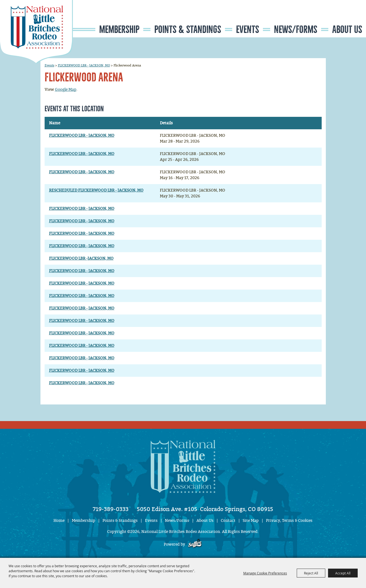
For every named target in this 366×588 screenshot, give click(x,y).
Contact (228, 521)
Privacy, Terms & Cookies (289, 521)
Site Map (251, 521)
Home (59, 521)
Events (248, 29)
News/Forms (296, 29)
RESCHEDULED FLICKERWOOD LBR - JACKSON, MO (96, 190)
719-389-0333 (111, 509)
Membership (119, 29)
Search (333, 18)
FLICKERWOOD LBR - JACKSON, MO (84, 65)
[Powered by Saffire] (195, 544)
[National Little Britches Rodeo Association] (36, 32)
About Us (347, 29)
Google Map (66, 90)
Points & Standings (188, 29)
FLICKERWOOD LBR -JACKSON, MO (81, 258)
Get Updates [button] (350, 18)
